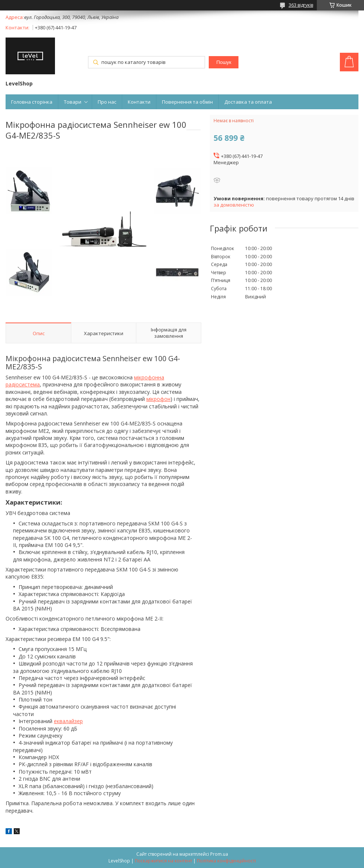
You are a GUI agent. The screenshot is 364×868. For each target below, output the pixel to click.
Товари (73, 102)
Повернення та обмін (187, 102)
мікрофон (158, 399)
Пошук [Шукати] (224, 62)
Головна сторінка (32, 102)
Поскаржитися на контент (163, 861)
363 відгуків (301, 5)
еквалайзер (68, 721)
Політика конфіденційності (226, 861)
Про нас (107, 102)
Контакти (139, 102)
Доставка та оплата (248, 102)
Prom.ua (219, 854)
